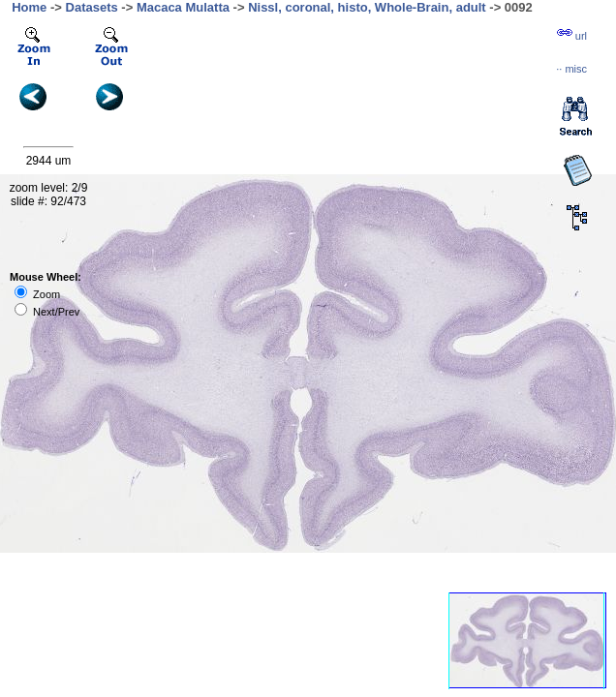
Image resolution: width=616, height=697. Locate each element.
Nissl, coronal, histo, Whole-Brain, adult (367, 7)
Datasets (92, 7)
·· (571, 69)
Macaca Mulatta (183, 7)
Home (29, 7)
